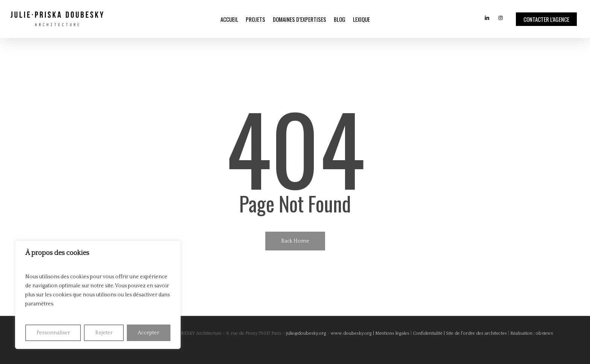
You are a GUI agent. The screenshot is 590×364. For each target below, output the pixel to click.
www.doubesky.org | (352, 333)
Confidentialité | (429, 333)
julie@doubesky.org (306, 333)
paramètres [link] (39, 304)
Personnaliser (53, 333)
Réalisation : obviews (532, 333)
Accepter (148, 333)
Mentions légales (392, 333)
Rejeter (104, 333)
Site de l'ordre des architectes (476, 333)
